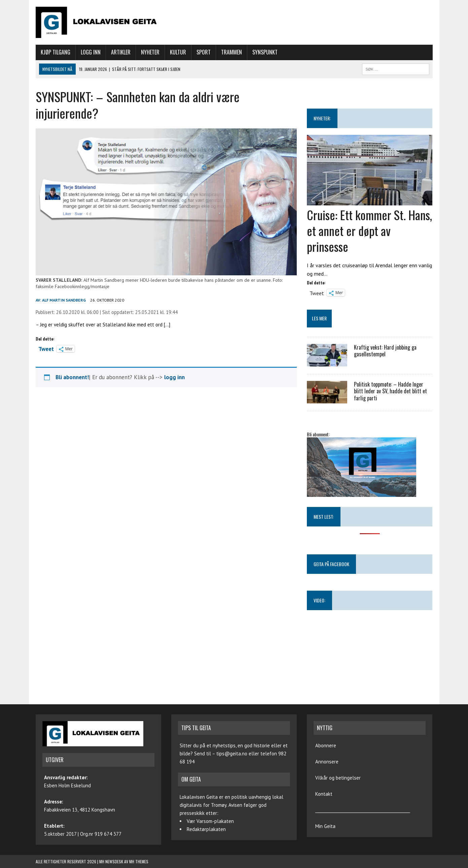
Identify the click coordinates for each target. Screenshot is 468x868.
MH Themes (139, 861)
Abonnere (326, 745)
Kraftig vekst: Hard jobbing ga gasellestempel (385, 351)
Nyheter (150, 52)
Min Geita (325, 826)
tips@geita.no (232, 754)
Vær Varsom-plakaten (210, 821)
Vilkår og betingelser (338, 778)
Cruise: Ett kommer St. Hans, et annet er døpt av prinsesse (369, 230)
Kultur (178, 52)
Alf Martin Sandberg (64, 300)
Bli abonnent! (72, 377)
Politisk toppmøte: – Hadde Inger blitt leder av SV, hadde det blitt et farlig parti (390, 391)
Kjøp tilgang (56, 52)
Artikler (121, 52)
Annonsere (327, 762)
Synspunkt (265, 52)
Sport (204, 52)
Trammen (231, 52)
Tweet (46, 348)
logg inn (174, 377)
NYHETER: (322, 118)
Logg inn (91, 52)
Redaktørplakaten (206, 829)
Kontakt (324, 794)
